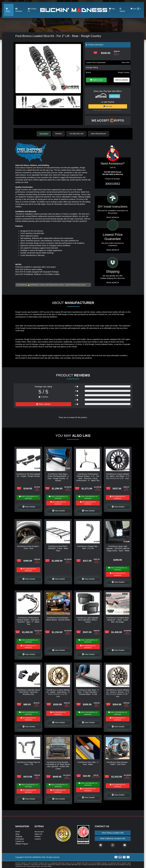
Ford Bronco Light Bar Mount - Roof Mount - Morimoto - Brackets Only (28, 692)
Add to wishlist (122, 80)
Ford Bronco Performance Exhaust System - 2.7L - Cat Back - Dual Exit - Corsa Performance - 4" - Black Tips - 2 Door (88, 478)
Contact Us (32, 10)
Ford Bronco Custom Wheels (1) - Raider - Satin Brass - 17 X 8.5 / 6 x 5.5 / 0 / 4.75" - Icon (58, 693)
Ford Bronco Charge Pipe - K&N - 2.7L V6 (88, 547)
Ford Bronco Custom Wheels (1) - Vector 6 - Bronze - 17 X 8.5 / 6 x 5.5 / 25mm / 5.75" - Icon (118, 693)
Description (44, 134)
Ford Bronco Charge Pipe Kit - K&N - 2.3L (28, 763)
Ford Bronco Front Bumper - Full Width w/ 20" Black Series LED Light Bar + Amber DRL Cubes (58, 765)
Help (112, 10)
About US (38, 834)
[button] (78, 69)
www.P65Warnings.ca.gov (75, 285)
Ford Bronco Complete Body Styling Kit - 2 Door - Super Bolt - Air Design (118, 620)
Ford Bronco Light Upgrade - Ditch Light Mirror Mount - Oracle (88, 620)
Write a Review (43, 404)
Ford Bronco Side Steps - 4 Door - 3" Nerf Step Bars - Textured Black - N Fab (88, 692)
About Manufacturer (99, 134)
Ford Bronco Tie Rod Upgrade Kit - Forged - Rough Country (28, 475)
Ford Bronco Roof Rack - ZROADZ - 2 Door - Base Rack (58, 548)
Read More (113, 250)
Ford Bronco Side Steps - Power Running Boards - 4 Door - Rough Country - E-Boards (58, 477)
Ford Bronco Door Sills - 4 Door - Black (88, 763)
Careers (38, 839)
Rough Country (124, 72)
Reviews (59, 134)
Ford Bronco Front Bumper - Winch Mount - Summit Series (58, 619)
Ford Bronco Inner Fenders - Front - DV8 (28, 547)
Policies (38, 836)
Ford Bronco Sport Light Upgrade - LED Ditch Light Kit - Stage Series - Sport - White (118, 548)
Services (19, 10)
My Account (39, 831)
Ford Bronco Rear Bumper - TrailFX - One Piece (118, 763)
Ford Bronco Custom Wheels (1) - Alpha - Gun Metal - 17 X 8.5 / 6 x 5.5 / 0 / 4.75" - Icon (118, 476)
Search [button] (122, 10)
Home (18, 831)
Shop (8, 10)
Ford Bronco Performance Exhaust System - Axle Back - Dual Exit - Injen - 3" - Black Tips (28, 621)
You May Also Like (77, 134)
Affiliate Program (22, 844)
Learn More (115, 96)
